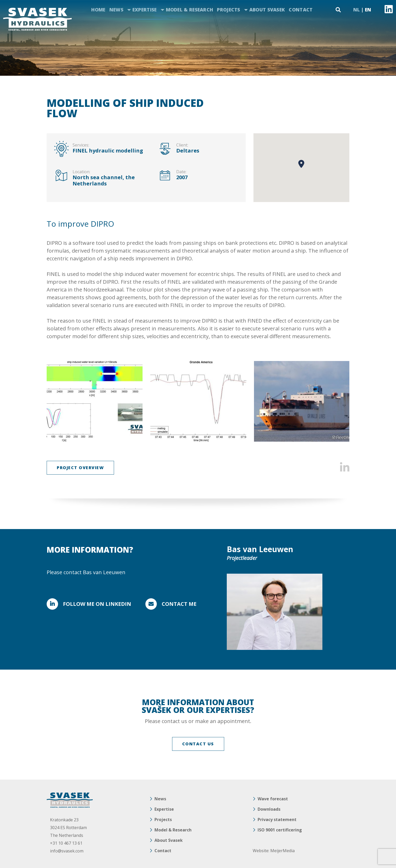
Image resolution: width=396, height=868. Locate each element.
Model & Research (190, 10)
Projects (228, 10)
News (116, 10)
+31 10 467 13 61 (66, 843)
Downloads (269, 809)
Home (98, 10)
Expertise (145, 10)
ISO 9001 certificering (280, 830)
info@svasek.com (67, 851)
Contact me (179, 604)
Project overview (80, 468)
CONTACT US (198, 744)
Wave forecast (273, 799)
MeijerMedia (282, 851)
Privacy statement (277, 820)
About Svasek (267, 10)
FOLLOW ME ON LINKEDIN (97, 604)
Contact (301, 10)
